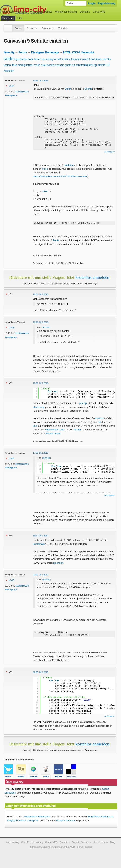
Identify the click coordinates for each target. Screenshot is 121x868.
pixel (44, 65)
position (51, 65)
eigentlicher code (24, 59)
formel (57, 59)
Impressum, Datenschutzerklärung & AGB (52, 852)
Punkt (56, 245)
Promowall (48, 28)
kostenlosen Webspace (37, 822)
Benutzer (32, 28)
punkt (68, 65)
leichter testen (54, 438)
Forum (18, 28)
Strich (68, 89)
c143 (11, 86)
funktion (66, 59)
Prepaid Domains (66, 826)
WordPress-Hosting (66, 12)
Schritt (88, 89)
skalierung (90, 65)
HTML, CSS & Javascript (79, 52)
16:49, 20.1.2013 (41, 327)
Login (92, 3)
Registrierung (106, 3)
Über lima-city (100, 848)
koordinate (96, 59)
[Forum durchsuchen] (76, 3)
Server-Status (85, 852)
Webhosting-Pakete (41, 12)
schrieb (46, 332)
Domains (85, 12)
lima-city (9, 52)
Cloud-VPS (99, 12)
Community (8, 18)
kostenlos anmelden (92, 282)
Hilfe (20, 18)
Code (45, 173)
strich (101, 65)
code (9, 58)
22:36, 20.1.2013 (41, 678)
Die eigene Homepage (45, 52)
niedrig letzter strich (29, 65)
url (107, 65)
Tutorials (63, 28)
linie (14, 65)
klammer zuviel (80, 59)
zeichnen (9, 71)
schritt (79, 65)
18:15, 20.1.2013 (41, 540)
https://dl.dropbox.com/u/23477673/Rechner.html (60, 180)
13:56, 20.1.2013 (41, 81)
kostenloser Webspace (14, 12)
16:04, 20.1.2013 (41, 299)
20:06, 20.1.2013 (41, 579)
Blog (113, 848)
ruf (73, 65)
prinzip (60, 65)
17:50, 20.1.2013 (41, 388)
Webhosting (13, 848)
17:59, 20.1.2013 (41, 457)
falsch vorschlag (43, 59)
